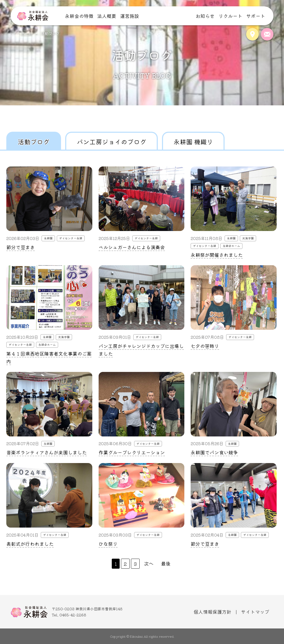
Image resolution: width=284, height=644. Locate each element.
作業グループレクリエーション (132, 452)
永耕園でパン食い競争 (214, 452)
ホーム (27, 33)
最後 (166, 563)
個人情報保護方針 (212, 612)
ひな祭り (108, 544)
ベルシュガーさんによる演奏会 (132, 247)
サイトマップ (255, 612)
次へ (149, 563)
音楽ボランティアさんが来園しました (47, 452)
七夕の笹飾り (205, 346)
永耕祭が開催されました (217, 255)
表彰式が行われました (30, 544)
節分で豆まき (21, 247)
